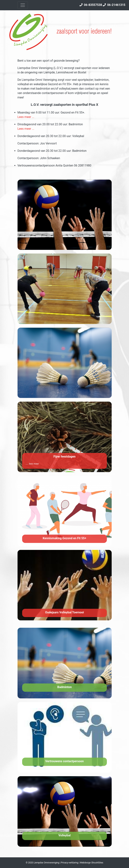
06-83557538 (91, 5)
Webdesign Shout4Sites (92, 863)
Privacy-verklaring (70, 863)
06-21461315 (114, 5)
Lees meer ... (26, 117)
